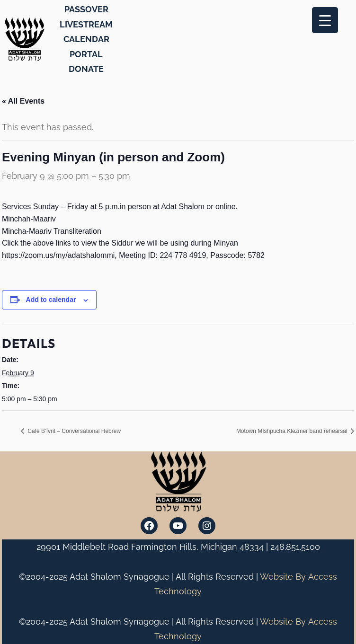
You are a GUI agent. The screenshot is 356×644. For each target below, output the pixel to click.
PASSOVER (86, 9)
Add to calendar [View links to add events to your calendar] (51, 300)
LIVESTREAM (86, 24)
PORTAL (86, 54)
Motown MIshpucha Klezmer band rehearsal (293, 431)
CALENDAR (86, 39)
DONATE (86, 69)
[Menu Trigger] (325, 20)
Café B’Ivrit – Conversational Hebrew (73, 431)
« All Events (23, 101)
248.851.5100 (295, 547)
